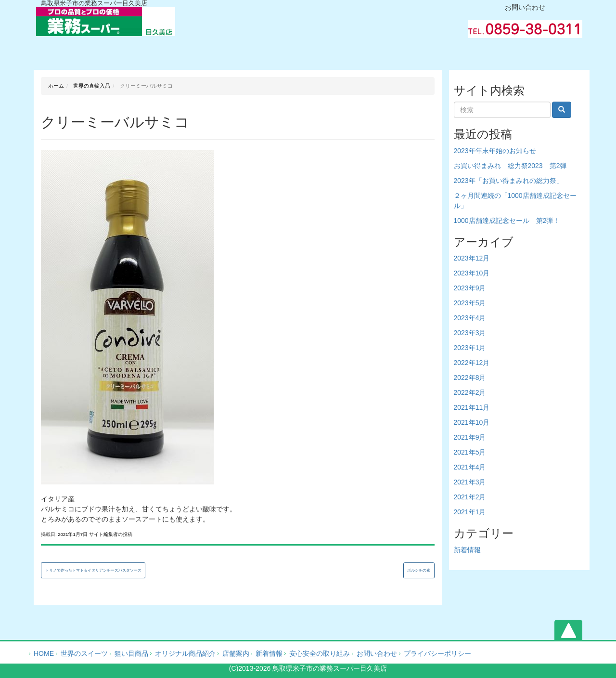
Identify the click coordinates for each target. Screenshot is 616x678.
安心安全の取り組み (320, 653)
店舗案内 (236, 653)
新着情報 (467, 550)
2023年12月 (472, 258)
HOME (44, 653)
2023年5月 (470, 303)
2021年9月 (470, 437)
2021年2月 (470, 497)
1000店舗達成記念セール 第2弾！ (507, 221)
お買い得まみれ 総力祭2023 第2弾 (510, 166)
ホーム (93, 51)
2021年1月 (470, 512)
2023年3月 (470, 333)
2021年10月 (472, 422)
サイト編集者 (103, 534)
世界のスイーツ (84, 653)
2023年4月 (470, 318)
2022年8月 (470, 378)
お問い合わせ (524, 51)
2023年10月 (472, 273)
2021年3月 (470, 482)
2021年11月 (472, 407)
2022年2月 (470, 392)
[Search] (502, 110)
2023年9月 (470, 288)
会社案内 (308, 51)
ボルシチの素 (419, 570)
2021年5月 (470, 452)
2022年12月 (472, 363)
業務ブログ (416, 51)
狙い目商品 (131, 653)
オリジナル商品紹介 (201, 51)
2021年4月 (470, 467)
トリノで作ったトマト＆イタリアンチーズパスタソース (93, 570)
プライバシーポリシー (437, 653)
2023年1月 (470, 348)
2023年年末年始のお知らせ (495, 151)
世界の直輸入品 (91, 86)
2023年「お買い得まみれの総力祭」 (508, 181)
